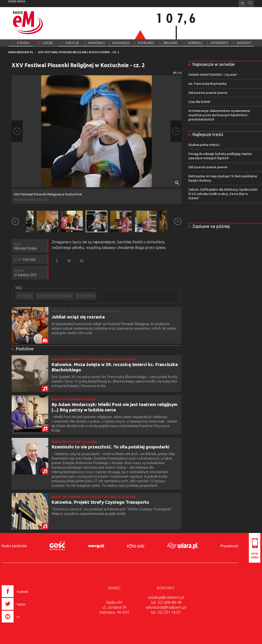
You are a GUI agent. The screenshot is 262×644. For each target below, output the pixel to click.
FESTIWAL (25, 296)
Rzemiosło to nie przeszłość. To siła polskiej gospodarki (110, 447)
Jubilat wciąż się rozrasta (78, 317)
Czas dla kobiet (199, 102)
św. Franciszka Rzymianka (207, 84)
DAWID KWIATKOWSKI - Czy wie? (213, 75)
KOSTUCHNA (85, 296)
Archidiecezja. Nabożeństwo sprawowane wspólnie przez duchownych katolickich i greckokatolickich (219, 115)
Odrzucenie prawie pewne (208, 93)
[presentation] (24, 623)
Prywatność (229, 546)
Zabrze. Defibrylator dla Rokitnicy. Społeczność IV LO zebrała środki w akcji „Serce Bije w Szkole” (223, 194)
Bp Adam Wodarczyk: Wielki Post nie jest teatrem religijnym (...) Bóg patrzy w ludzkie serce (115, 407)
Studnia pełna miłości (204, 145)
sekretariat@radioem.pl (166, 607)
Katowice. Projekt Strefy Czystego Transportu (100, 502)
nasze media (17, 1)
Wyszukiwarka (250, 4)
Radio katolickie (14, 546)
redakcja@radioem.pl (166, 597)
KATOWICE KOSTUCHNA (54, 296)
